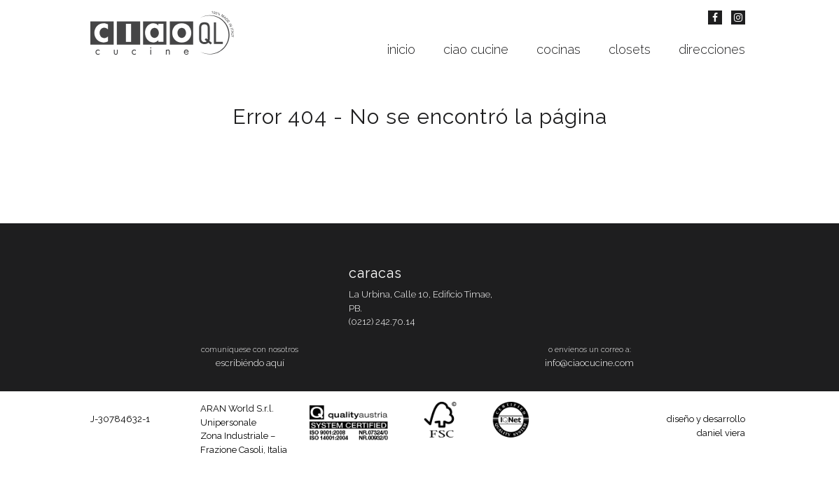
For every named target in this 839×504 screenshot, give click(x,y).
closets (630, 50)
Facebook (715, 17)
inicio (401, 50)
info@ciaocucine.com (589, 363)
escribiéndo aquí (250, 363)
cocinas (559, 50)
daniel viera (721, 433)
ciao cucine (476, 50)
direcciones (712, 50)
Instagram (738, 17)
